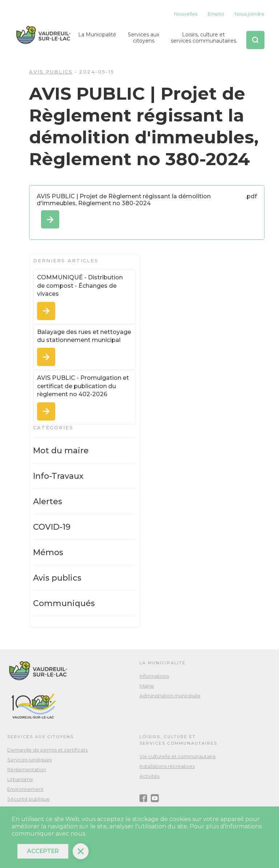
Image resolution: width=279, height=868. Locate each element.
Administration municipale (170, 696)
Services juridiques (29, 760)
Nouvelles (186, 14)
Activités (149, 776)
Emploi (216, 14)
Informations (154, 676)
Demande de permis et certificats (47, 750)
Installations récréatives (167, 766)
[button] (97, 40)
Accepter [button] (43, 851)
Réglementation (27, 769)
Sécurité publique (29, 799)
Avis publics (51, 72)
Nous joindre (250, 14)
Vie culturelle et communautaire (178, 756)
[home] (43, 35)
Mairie (147, 686)
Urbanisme (20, 779)
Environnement (25, 789)
